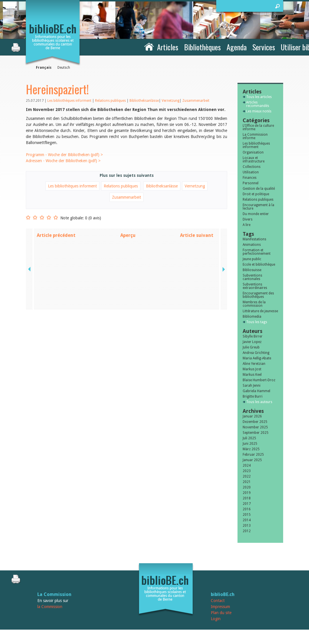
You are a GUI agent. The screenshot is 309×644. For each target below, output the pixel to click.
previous (30, 235)
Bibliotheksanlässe (144, 101)
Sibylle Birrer (253, 336)
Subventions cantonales (252, 277)
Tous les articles (259, 97)
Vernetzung (171, 101)
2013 (247, 526)
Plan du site (221, 613)
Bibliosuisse (252, 270)
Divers (248, 219)
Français (44, 68)
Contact (218, 601)
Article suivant (197, 235)
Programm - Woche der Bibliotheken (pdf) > (64, 155)
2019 (247, 493)
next (223, 235)
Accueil (149, 46)
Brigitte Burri (253, 396)
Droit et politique (256, 194)
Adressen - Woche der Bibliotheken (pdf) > (63, 161)
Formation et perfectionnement (257, 252)
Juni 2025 (250, 444)
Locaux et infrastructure (254, 160)
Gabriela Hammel (256, 391)
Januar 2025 (252, 460)
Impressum (220, 607)
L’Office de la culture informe (258, 127)
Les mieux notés (259, 111)
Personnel (251, 183)
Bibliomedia (252, 317)
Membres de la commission (254, 304)
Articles (168, 47)
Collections (252, 167)
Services (264, 47)
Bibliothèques (202, 47)
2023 (247, 471)
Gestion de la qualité (259, 189)
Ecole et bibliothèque (259, 264)
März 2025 (251, 449)
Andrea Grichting (256, 353)
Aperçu (128, 235)
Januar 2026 (252, 416)
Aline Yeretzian (254, 364)
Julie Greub (251, 347)
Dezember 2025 (255, 422)
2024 (247, 465)
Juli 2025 (249, 438)
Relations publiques (111, 101)
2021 (247, 482)
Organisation (253, 152)
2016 (247, 509)
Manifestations (254, 239)
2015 (247, 515)
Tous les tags (257, 322)
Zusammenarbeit (196, 101)
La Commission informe (255, 136)
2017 (247, 504)
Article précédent (56, 235)
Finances (250, 178)
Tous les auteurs (259, 402)
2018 (247, 498)
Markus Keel (252, 375)
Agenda (237, 47)
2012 (247, 531)
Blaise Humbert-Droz (259, 380)
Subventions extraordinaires (255, 286)
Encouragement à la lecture (258, 207)
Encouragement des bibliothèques (258, 295)
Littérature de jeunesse (260, 311)
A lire (247, 225)
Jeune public (252, 259)
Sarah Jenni (252, 386)
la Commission (50, 607)
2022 (247, 476)
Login (216, 619)
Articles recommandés (258, 104)
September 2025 (256, 433)
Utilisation (251, 172)
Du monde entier (256, 214)
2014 (247, 520)
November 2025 (255, 427)
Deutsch (64, 68)
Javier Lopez (252, 342)
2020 (247, 487)
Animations (252, 245)
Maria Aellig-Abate (257, 358)
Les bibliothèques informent (70, 101)
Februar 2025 (253, 455)
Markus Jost (252, 369)
